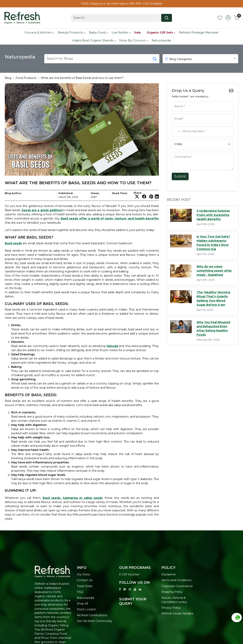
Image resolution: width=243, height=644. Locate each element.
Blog (8, 78)
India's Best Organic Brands (94, 40)
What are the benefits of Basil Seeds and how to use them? (82, 78)
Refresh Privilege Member (199, 32)
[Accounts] (228, 18)
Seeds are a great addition (42, 210)
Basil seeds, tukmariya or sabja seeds (73, 498)
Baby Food (98, 32)
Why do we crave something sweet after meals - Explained (214, 271)
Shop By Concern (134, 40)
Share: (138, 193)
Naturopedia (161, 40)
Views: (95, 193)
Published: (66, 193)
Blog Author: (13, 193)
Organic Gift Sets (161, 32)
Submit (180, 176)
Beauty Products (72, 32)
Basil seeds (13, 243)
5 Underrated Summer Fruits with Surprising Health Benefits (213, 215)
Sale (137, 32)
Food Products (26, 78)
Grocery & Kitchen (39, 32)
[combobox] (176, 131)
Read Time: (120, 193)
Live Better (121, 32)
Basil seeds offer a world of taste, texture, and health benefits (110, 218)
